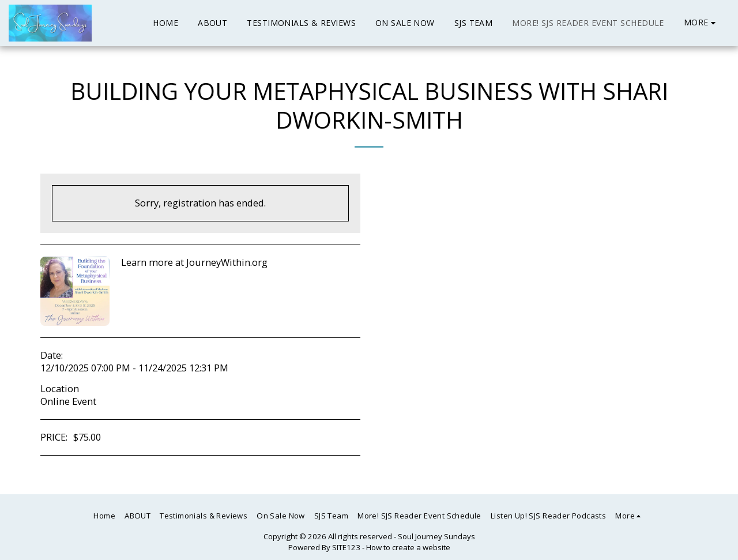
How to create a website (408, 547)
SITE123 (346, 547)
